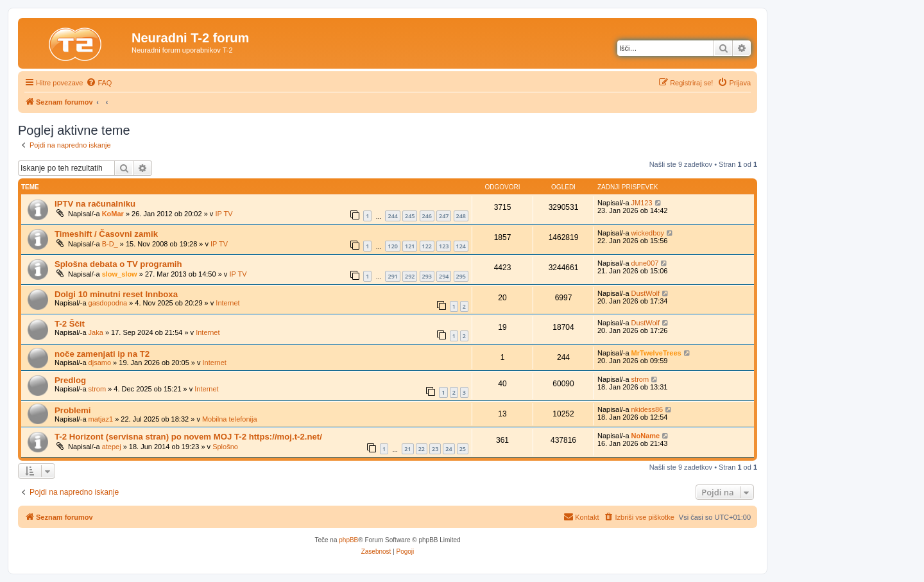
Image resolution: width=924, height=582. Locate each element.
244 (392, 216)
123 (444, 246)
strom (98, 389)
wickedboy (648, 233)
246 (427, 216)
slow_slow (120, 274)
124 (461, 246)
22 (422, 449)
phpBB (348, 540)
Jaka (96, 332)
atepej (112, 447)
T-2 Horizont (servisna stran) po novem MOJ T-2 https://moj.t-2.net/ (188, 437)
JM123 (642, 203)
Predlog (70, 380)
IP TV (224, 214)
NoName (646, 436)
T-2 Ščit (70, 324)
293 (427, 276)
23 (435, 449)
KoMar (113, 214)
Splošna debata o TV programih (118, 264)
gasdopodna (108, 303)
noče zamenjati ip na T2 (102, 354)
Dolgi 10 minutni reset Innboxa (116, 294)
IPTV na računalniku (95, 204)
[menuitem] (99, 83)
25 (463, 449)
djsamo (100, 363)
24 (449, 449)
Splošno (225, 447)
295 (461, 276)
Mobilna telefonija (230, 419)
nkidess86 (647, 409)
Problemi (73, 410)
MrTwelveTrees (656, 353)
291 (392, 276)
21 (407, 449)
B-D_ (110, 244)
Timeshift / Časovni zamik (106, 234)
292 (410, 276)
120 (392, 246)
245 (410, 216)
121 (410, 246)
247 (444, 216)
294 (444, 276)
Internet (227, 303)
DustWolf (646, 293)
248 (461, 216)
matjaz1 (101, 419)
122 (427, 246)
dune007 (645, 263)
